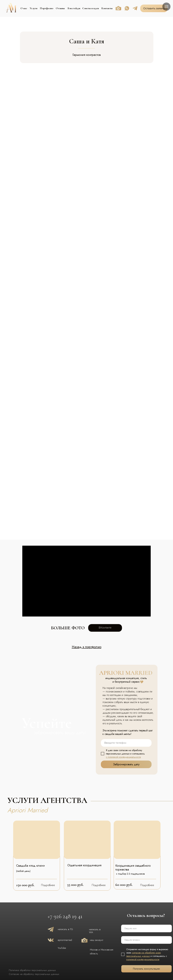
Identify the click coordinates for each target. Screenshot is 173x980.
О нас (24, 8)
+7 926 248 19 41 (65, 916)
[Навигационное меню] (166, 7)
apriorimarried (65, 940)
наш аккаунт (97, 940)
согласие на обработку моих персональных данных (144, 954)
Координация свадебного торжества (133, 868)
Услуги (34, 8)
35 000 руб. (75, 885)
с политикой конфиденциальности (123, 757)
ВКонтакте (105, 628)
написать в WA (95, 931)
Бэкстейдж (74, 8)
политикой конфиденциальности (143, 959)
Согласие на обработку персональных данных (34, 974)
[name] (146, 928)
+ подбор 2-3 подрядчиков (130, 874)
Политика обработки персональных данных (32, 970)
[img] (37, 840)
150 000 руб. (25, 885)
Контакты (107, 8)
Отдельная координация (84, 865)
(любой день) (23, 871)
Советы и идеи (91, 8)
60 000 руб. (124, 885)
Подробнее (48, 885)
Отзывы (60, 8)
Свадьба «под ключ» (30, 866)
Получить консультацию (146, 969)
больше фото (68, 628)
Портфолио (47, 8)
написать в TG (65, 929)
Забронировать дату (126, 764)
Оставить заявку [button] (154, 8)
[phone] (126, 743)
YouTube (62, 948)
